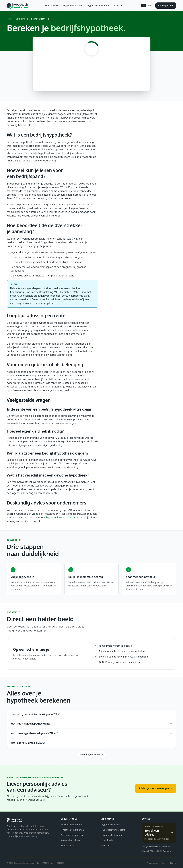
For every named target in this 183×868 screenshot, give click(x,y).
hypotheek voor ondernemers (63, 517)
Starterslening (68, 845)
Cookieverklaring (169, 863)
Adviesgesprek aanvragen (156, 788)
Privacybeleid (152, 863)
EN (150, 5)
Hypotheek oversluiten (72, 830)
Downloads (107, 840)
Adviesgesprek (166, 5)
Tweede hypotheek (70, 840)
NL (144, 5)
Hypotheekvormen (73, 5)
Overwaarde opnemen (72, 835)
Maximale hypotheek (72, 825)
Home (10, 19)
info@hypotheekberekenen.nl (156, 847)
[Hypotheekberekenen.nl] (17, 6)
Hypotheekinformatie (98, 5)
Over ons (119, 5)
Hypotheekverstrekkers (113, 830)
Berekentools (52, 5)
